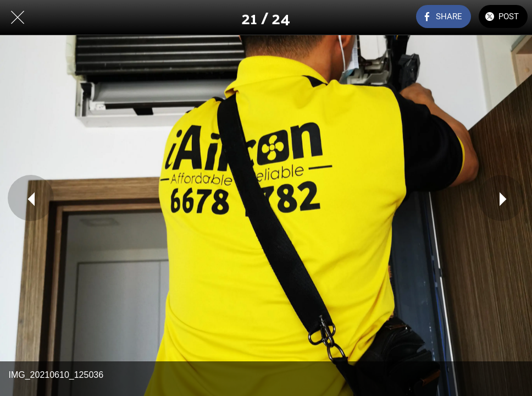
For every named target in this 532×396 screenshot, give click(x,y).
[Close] (18, 18)
